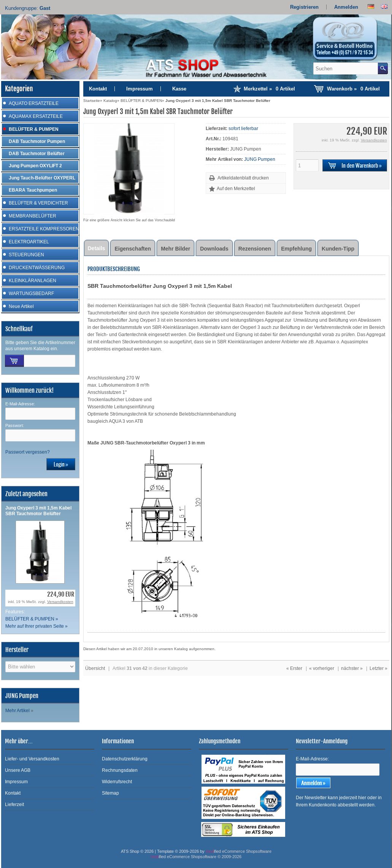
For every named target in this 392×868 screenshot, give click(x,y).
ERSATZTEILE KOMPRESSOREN (44, 229)
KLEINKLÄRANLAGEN (33, 281)
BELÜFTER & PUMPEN (34, 129)
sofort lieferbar (243, 129)
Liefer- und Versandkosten (32, 759)
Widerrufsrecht (117, 782)
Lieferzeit (14, 805)
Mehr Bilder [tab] (175, 249)
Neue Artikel (21, 306)
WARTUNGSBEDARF (31, 294)
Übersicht (95, 668)
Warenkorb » (353, 89)
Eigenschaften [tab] (133, 249)
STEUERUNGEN (26, 255)
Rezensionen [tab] (255, 249)
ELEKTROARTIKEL (29, 242)
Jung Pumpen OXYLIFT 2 (35, 166)
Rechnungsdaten (120, 770)
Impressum (140, 89)
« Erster (294, 668)
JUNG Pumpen (260, 159)
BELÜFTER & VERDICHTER (38, 203)
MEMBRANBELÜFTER (33, 216)
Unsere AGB (18, 770)
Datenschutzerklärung (125, 759)
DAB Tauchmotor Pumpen (37, 141)
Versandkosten (60, 602)
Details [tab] (97, 248)
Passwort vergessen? (28, 452)
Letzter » (379, 668)
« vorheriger (322, 668)
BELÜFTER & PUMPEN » (32, 619)
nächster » (352, 668)
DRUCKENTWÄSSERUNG (37, 268)
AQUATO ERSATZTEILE (34, 103)
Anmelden (346, 7)
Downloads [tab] (214, 249)
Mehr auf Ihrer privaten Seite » (37, 626)
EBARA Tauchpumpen (33, 190)
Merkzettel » (269, 89)
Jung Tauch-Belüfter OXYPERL (42, 178)
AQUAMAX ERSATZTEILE (36, 116)
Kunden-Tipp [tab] (338, 249)
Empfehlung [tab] (296, 249)
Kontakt (98, 89)
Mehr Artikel (17, 711)
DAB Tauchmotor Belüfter (37, 154)
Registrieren (304, 7)
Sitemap (110, 793)
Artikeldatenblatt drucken (243, 178)
